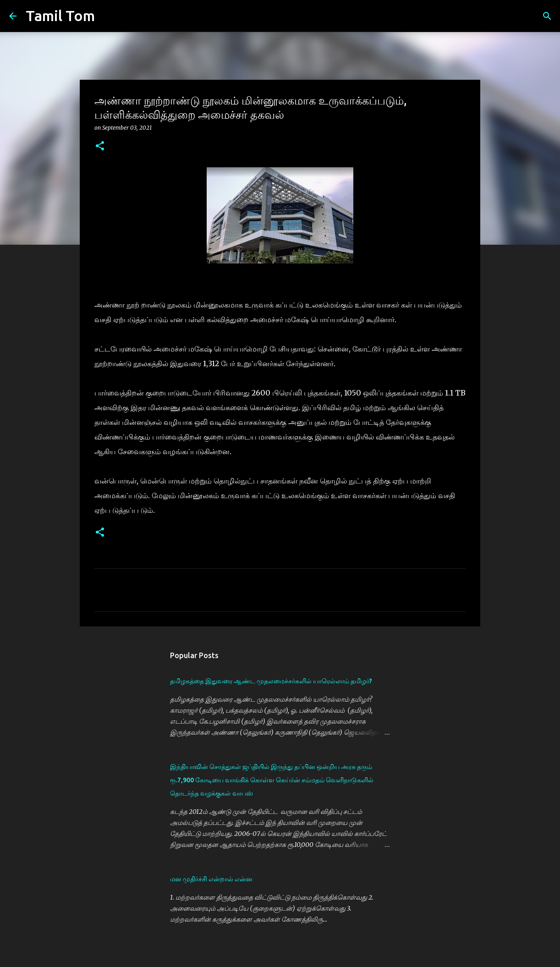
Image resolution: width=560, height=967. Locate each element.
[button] (100, 146)
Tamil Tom (60, 16)
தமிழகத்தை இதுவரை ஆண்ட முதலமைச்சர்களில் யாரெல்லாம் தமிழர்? (271, 681)
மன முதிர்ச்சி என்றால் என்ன (211, 879)
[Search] (108, 16)
